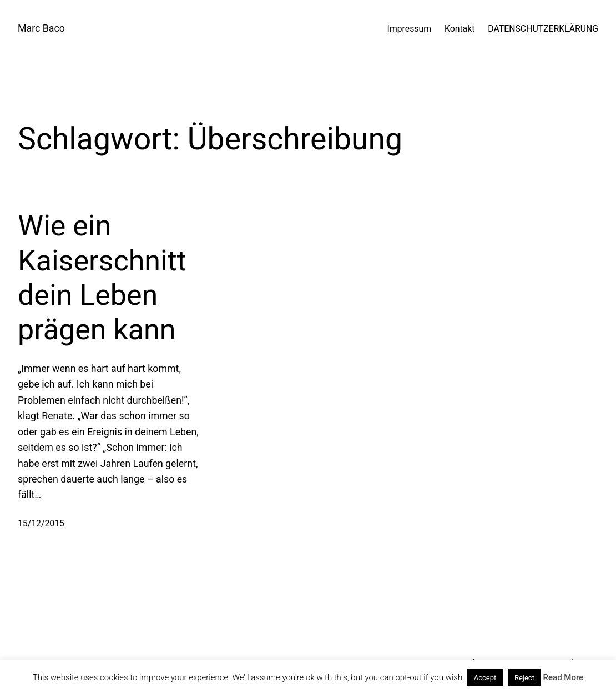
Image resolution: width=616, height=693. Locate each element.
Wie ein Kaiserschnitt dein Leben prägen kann (102, 278)
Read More (564, 677)
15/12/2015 (41, 523)
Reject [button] (524, 678)
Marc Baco (41, 28)
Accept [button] (485, 678)
